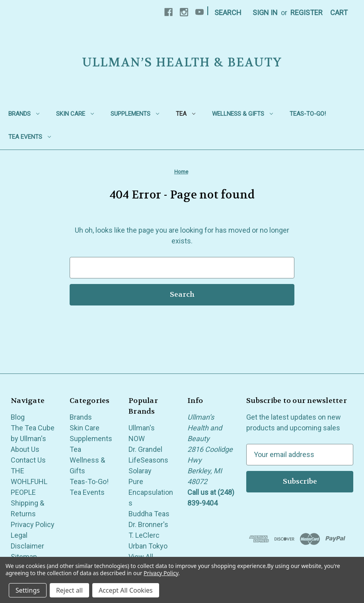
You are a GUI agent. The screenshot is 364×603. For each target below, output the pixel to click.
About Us (25, 449)
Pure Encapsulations (151, 492)
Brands (24, 114)
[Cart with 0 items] (339, 13)
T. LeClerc (144, 535)
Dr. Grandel (145, 449)
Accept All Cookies (126, 590)
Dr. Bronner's (148, 524)
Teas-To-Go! (308, 114)
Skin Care (75, 114)
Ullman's (142, 428)
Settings (28, 590)
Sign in (265, 13)
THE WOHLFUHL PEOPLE (29, 481)
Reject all (69, 590)
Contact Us (28, 460)
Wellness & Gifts (242, 114)
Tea (186, 114)
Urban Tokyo (148, 546)
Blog (18, 417)
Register (307, 13)
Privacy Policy (33, 524)
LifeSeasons (148, 460)
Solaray (140, 471)
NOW (137, 439)
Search (228, 13)
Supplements (135, 114)
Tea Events (30, 137)
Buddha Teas (149, 514)
